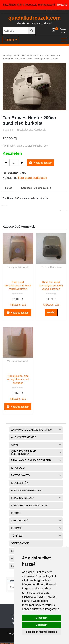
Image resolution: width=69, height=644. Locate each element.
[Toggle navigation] (64, 40)
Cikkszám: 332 (18, 293)
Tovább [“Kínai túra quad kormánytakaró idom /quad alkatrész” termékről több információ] (51, 312)
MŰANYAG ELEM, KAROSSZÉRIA (31, 55)
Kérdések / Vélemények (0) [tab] (36, 188)
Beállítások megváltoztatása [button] (41, 632)
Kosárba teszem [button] (20, 313)
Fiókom (10, 40)
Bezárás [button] (62, 5)
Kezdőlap (7, 55)
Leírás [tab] (9, 188)
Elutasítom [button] (41, 625)
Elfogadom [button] (41, 618)
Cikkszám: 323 (51, 293)
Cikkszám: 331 (18, 387)
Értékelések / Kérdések (31, 130)
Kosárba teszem (43, 163)
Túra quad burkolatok (32, 178)
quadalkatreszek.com (34, 18)
